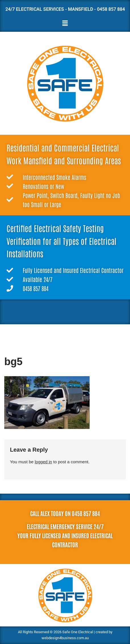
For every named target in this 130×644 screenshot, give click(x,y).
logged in (43, 462)
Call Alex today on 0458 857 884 (65, 513)
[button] (65, 24)
